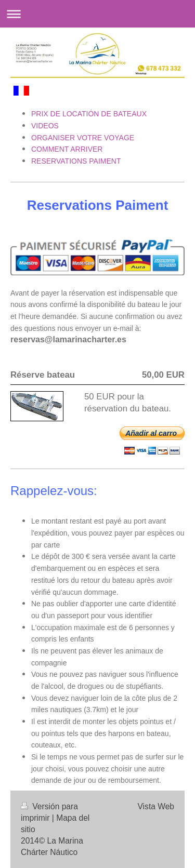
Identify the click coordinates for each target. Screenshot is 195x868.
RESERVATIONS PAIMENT (76, 161)
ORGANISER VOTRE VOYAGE (83, 138)
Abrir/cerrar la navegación (97, 14)
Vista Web (156, 806)
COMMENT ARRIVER (67, 149)
